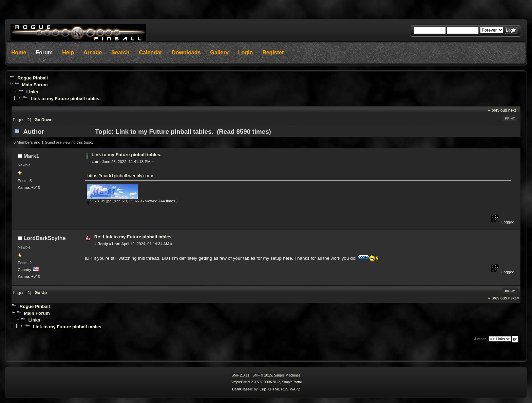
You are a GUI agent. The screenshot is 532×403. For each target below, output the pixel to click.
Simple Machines (287, 375)
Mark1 (31, 156)
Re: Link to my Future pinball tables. (134, 237)
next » (514, 110)
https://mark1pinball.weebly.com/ (120, 176)
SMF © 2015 (262, 375)
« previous (498, 110)
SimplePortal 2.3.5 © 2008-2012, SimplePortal (266, 382)
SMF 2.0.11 (240, 375)
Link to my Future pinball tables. (65, 99)
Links (32, 92)
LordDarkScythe (44, 238)
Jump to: (481, 339)
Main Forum (35, 85)
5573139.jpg (99, 201)
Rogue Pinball (33, 78)
